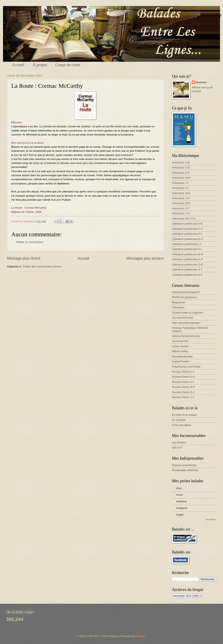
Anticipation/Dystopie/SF (186, 292)
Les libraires (179, 442)
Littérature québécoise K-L (187, 249)
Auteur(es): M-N (181, 193)
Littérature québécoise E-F (187, 234)
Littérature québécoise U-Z (187, 275)
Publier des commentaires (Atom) (42, 266)
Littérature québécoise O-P (187, 259)
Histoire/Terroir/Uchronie (186, 336)
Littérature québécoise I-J (186, 244)
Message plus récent (24, 258)
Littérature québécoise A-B (187, 224)
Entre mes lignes (182, 425)
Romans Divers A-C (183, 372)
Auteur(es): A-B (181, 162)
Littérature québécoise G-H (187, 239)
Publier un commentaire (30, 242)
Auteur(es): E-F (181, 173)
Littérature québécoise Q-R (187, 264)
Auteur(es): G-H (181, 178)
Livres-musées (180, 346)
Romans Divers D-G (183, 377)
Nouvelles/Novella (182, 356)
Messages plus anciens (145, 258)
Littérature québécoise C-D (187, 229)
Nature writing (180, 351)
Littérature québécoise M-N (187, 254)
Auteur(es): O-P (181, 198)
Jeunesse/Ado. (180, 341)
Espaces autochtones (184, 465)
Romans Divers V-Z (183, 397)
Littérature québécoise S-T (187, 269)
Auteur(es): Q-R (181, 203)
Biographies (179, 302)
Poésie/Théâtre (181, 361)
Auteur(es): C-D (181, 167)
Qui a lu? (177, 447)
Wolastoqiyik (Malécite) (185, 470)
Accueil (18, 65)
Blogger (141, 636)
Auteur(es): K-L (181, 188)
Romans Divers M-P (183, 387)
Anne (179, 495)
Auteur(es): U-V (181, 213)
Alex (179, 488)
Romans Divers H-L (183, 382)
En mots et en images (184, 415)
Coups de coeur (68, 65)
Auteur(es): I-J (180, 183)
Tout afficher (211, 519)
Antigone (182, 508)
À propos (40, 65)
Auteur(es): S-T (181, 208)
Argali (180, 515)
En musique (179, 420)
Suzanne (201, 82)
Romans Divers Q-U (183, 392)
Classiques (178, 307)
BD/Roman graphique (184, 297)
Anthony (181, 501)
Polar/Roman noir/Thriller (186, 367)
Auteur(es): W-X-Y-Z (184, 219)
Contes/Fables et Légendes (188, 313)
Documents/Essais (183, 318)
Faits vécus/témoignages (186, 323)
